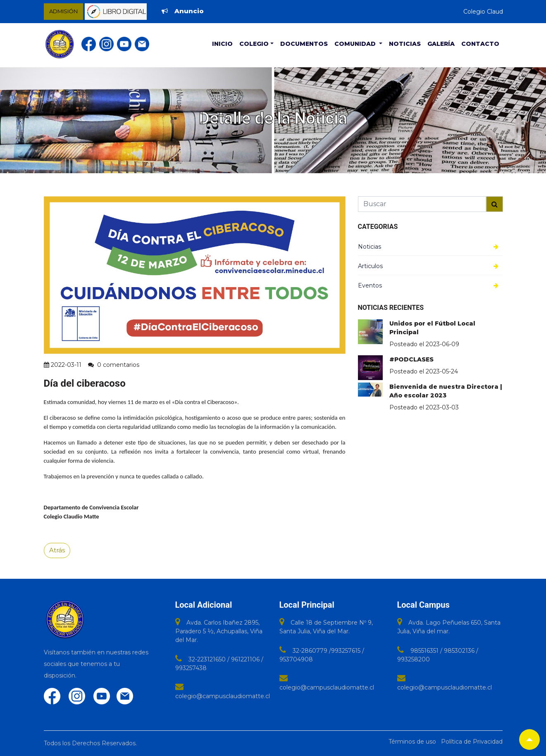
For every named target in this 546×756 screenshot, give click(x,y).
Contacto (480, 44)
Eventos (370, 285)
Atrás (57, 550)
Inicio (222, 44)
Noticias (405, 44)
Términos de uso (412, 742)
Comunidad (356, 44)
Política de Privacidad (472, 742)
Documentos (304, 44)
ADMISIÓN (63, 11)
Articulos (370, 266)
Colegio (254, 44)
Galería (441, 44)
